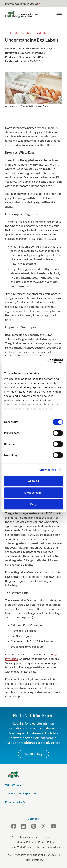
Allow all (33, 481)
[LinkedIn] (24, 826)
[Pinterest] (34, 826)
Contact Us (49, 837)
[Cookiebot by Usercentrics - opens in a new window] (48, 361)
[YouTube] (54, 826)
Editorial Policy (24, 842)
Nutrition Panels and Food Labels (29, 33)
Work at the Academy (48, 847)
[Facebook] (14, 826)
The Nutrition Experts (19, 793)
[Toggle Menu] (59, 15)
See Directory (33, 754)
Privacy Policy (46, 842)
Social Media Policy (20, 847)
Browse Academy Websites (22, 3)
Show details (48, 470)
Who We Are (13, 785)
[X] (44, 826)
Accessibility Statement (25, 837)
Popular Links (14, 802)
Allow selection (33, 493)
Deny (33, 504)
